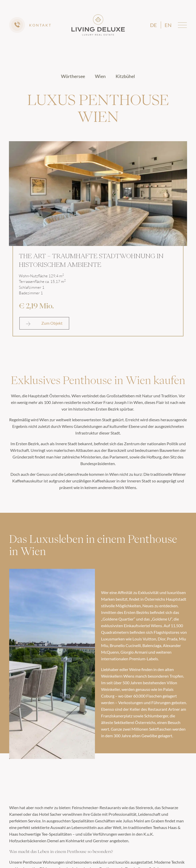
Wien (101, 76)
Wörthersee (73, 76)
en (168, 25)
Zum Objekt (44, 323)
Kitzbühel (125, 76)
